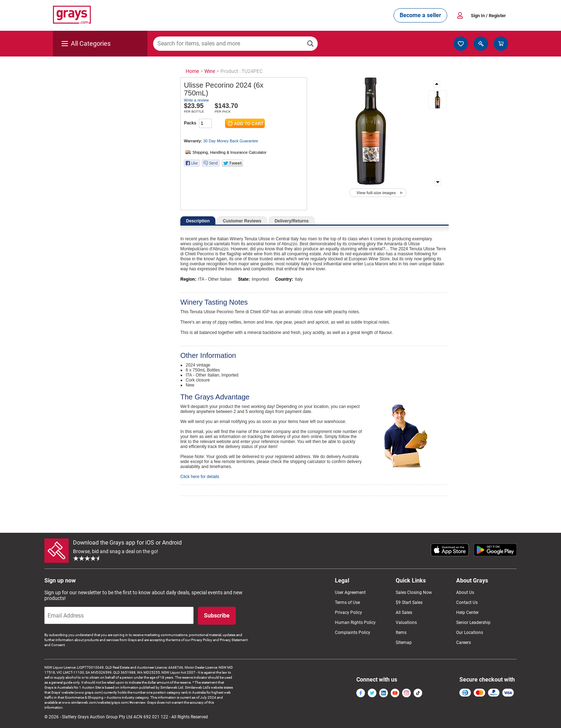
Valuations (406, 623)
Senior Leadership (473, 623)
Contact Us (467, 602)
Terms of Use (347, 602)
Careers (464, 643)
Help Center (467, 613)
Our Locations (470, 633)
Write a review (196, 100)
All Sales (404, 613)
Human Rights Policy (355, 623)
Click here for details (200, 477)
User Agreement (350, 592)
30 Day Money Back (231, 141)
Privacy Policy (348, 613)
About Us (465, 592)
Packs (190, 123)
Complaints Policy (353, 633)
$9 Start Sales (409, 602)
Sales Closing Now (414, 592)
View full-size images (376, 193)
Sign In (488, 16)
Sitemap (404, 643)
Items (401, 633)
